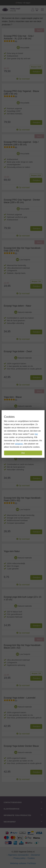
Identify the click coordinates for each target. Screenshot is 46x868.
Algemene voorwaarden (18, 855)
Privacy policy (20, 858)
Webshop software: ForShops (23, 863)
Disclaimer (36, 855)
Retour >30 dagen (23, 3)
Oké (23, 453)
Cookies (31, 858)
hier (36, 434)
